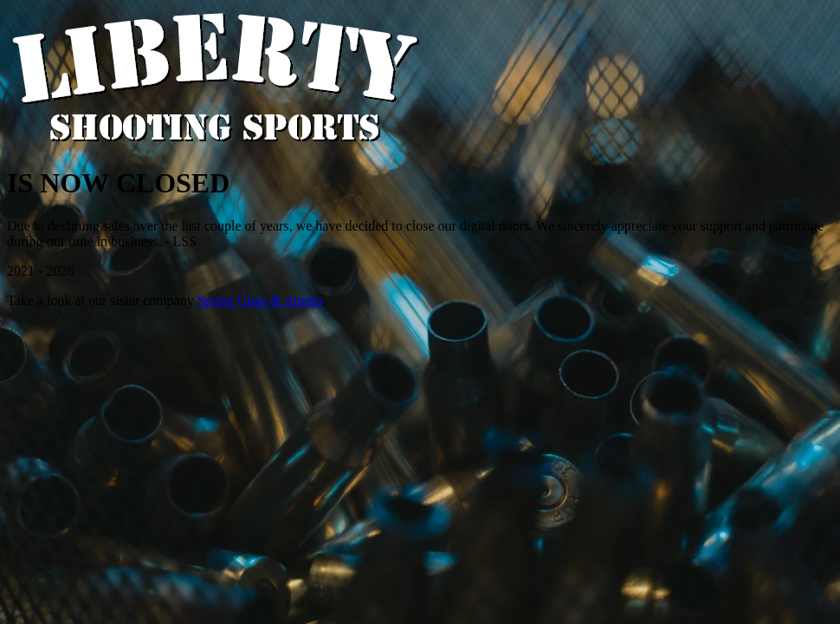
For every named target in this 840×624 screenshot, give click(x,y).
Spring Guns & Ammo (260, 300)
